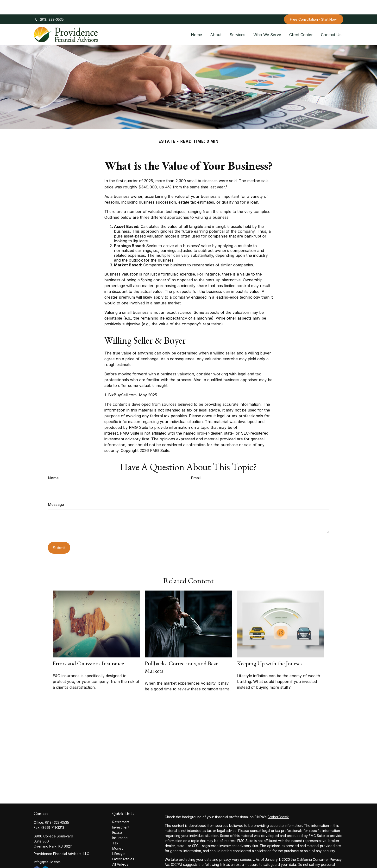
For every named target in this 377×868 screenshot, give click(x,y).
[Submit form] (59, 533)
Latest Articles (123, 845)
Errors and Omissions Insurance (88, 649)
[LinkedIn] (45, 855)
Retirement (121, 807)
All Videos (120, 850)
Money (118, 834)
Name (53, 463)
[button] (196, 20)
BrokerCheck (278, 802)
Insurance (120, 823)
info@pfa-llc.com (47, 847)
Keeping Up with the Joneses (270, 649)
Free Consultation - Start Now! (314, 5)
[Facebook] (37, 855)
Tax (115, 829)
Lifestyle (119, 839)
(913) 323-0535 (49, 5)
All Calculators (123, 855)
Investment (121, 813)
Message (56, 490)
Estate (117, 818)
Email (196, 463)
